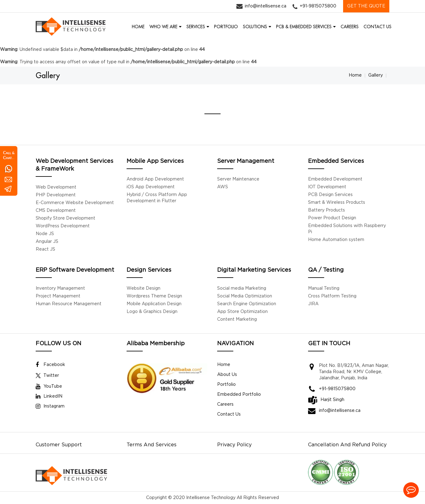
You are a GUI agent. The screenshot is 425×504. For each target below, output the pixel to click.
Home (355, 75)
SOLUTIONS (255, 27)
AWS (223, 187)
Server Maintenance (238, 179)
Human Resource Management (69, 304)
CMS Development (56, 211)
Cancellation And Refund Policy (347, 445)
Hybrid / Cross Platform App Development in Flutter (157, 198)
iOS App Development (151, 187)
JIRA (313, 304)
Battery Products (327, 210)
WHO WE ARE (163, 27)
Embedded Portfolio (239, 395)
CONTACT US (378, 27)
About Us (227, 375)
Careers (225, 404)
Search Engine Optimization (247, 304)
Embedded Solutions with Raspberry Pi (347, 229)
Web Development (56, 187)
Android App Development (155, 179)
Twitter (47, 376)
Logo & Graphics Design (152, 312)
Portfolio (226, 385)
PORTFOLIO (226, 27)
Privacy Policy (234, 445)
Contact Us (229, 414)
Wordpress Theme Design (154, 296)
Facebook (50, 365)
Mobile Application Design (154, 304)
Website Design (143, 288)
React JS (45, 249)
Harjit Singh (332, 400)
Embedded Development (335, 179)
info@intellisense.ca (266, 6)
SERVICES (196, 27)
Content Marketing (237, 319)
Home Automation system (336, 240)
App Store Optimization (242, 312)
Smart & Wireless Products (337, 203)
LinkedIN (49, 396)
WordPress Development (63, 226)
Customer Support (59, 445)
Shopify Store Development (65, 218)
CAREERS (350, 27)
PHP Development (56, 195)
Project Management (58, 296)
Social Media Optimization (245, 296)
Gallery (376, 75)
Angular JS (47, 242)
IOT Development (327, 187)
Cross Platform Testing (332, 296)
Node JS (45, 234)
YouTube (49, 386)
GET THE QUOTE (366, 6)
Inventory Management (60, 288)
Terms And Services (152, 445)
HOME (138, 27)
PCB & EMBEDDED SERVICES (304, 27)
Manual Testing (324, 288)
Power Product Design (332, 218)
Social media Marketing (242, 288)
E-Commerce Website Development (75, 203)
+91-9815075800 (318, 6)
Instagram (50, 406)
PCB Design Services (330, 195)
